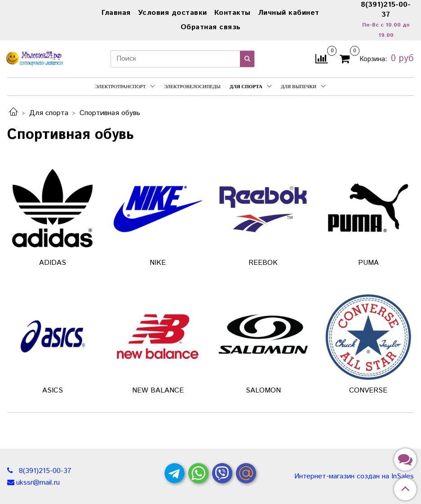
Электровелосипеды (192, 86)
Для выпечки (303, 86)
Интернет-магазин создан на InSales (354, 477)
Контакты (233, 13)
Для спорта (251, 86)
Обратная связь (211, 27)
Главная (116, 13)
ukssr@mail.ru (38, 483)
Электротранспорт (125, 86)
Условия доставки (173, 13)
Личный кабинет (289, 13)
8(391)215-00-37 (44, 471)
